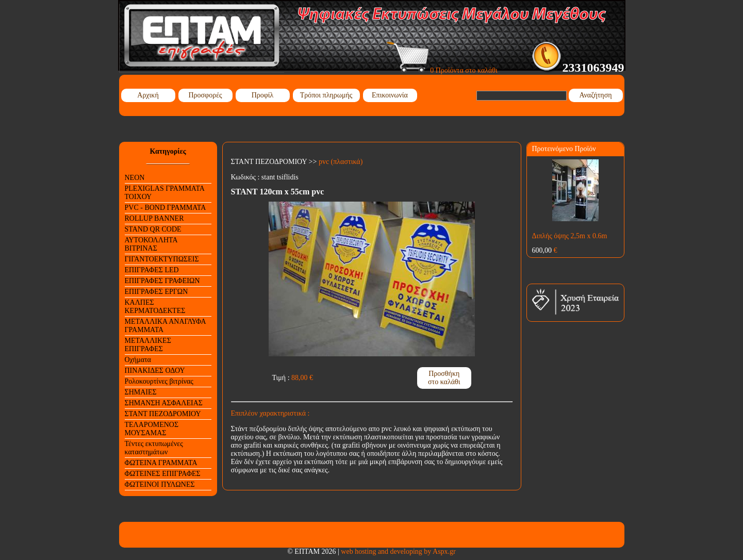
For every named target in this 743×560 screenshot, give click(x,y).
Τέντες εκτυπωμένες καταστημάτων (154, 448)
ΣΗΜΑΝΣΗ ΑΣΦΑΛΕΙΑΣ (164, 403)
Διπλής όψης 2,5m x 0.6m (570, 236)
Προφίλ (263, 95)
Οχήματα (138, 360)
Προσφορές (205, 95)
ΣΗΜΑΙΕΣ (141, 392)
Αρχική (148, 95)
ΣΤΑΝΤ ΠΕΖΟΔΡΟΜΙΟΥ (163, 414)
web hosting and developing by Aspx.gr (398, 551)
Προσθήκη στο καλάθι (444, 378)
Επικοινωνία (390, 95)
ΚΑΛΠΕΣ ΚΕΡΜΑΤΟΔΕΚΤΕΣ (155, 307)
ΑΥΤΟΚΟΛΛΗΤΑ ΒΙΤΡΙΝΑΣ (151, 244)
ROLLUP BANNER (154, 218)
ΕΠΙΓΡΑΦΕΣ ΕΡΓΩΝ (156, 292)
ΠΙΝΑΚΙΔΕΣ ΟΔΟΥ (155, 370)
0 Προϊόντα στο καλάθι (442, 70)
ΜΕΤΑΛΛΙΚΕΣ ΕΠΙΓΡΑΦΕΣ (148, 345)
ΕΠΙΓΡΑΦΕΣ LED (152, 270)
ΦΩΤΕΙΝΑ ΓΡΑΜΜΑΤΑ (161, 463)
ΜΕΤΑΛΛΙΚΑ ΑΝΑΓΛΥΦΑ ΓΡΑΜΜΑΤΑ (166, 326)
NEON (135, 178)
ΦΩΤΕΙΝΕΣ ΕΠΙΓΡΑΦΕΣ (163, 474)
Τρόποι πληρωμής (326, 95)
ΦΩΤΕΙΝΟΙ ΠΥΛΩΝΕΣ (160, 484)
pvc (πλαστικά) (341, 162)
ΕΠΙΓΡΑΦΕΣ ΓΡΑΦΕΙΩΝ (162, 281)
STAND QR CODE (153, 229)
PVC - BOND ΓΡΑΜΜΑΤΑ (166, 208)
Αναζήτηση (595, 95)
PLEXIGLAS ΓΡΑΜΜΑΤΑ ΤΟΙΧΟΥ (165, 193)
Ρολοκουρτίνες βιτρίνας (159, 381)
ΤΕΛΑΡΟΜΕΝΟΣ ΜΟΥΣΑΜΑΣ (152, 429)
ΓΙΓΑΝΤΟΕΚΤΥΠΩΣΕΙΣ (162, 259)
